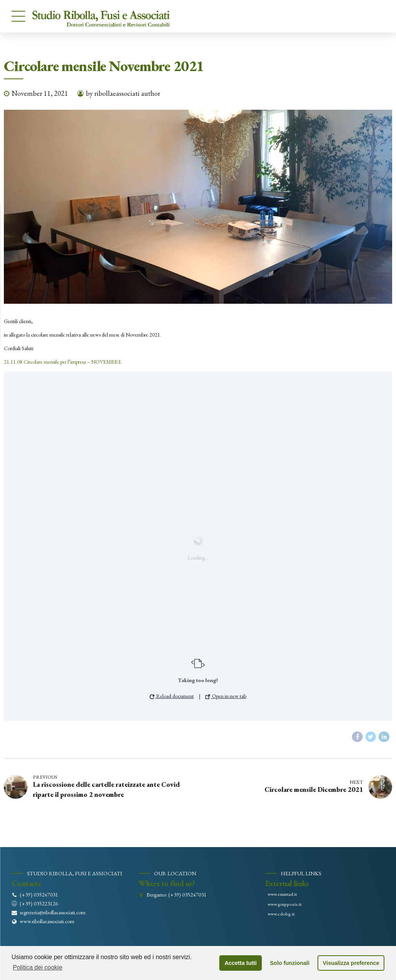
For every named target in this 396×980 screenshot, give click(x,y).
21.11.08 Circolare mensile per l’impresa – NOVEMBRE (63, 362)
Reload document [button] (172, 696)
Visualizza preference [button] (351, 963)
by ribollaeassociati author (123, 93)
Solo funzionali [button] (290, 963)
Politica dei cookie (38, 967)
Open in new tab (226, 696)
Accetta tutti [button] (241, 963)
